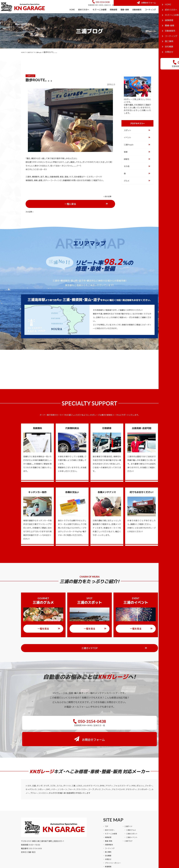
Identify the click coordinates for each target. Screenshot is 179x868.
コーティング (150, 16)
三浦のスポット (135, 810)
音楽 (126, 158)
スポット (128, 136)
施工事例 (163, 16)
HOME (72, 16)
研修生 (127, 165)
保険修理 (113, 16)
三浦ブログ (33, 58)
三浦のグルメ (134, 807)
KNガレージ (85, 853)
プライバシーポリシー (114, 840)
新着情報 (109, 843)
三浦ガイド (131, 803)
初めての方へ (84, 16)
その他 (127, 172)
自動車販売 (137, 16)
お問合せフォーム (162, 6)
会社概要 (174, 16)
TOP (107, 803)
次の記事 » (108, 203)
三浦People (45, 58)
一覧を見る (49, 620)
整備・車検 (125, 16)
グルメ (127, 187)
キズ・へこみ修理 (99, 16)
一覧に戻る (79, 203)
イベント (128, 144)
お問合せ (109, 836)
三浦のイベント (135, 814)
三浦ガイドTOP (94, 640)
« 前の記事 (30, 203)
